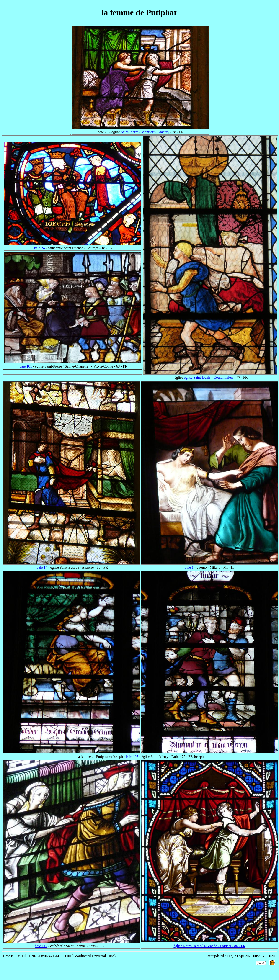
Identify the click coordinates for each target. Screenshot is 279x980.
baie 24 (40, 248)
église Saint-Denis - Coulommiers (209, 377)
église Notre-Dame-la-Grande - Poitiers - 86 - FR (209, 946)
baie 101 (26, 366)
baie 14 (42, 567)
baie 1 (189, 567)
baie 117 (41, 946)
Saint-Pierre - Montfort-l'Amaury (145, 132)
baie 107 (132, 757)
